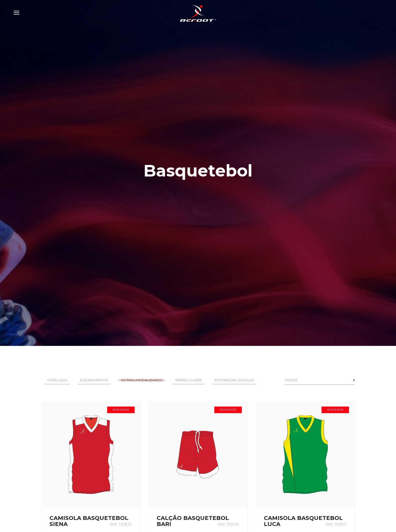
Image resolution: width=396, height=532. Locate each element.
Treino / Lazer (189, 380)
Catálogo (57, 380)
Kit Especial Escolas (234, 380)
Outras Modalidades (142, 380)
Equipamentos (94, 380)
